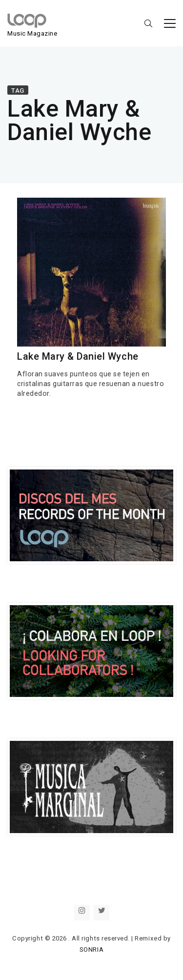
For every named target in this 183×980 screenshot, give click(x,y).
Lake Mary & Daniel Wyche (78, 357)
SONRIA (91, 949)
